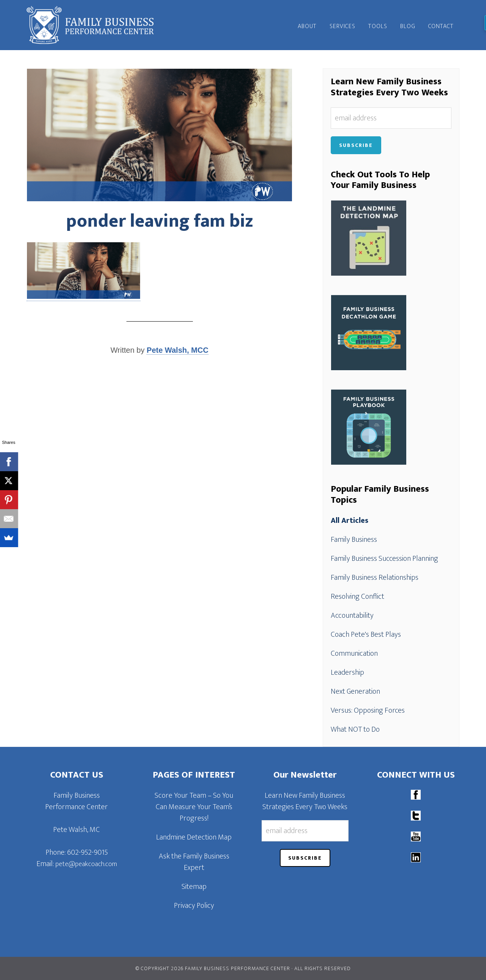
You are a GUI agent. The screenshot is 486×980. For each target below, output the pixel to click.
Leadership (347, 672)
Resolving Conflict (357, 597)
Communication (354, 653)
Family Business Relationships (375, 578)
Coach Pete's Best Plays (366, 634)
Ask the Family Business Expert (194, 862)
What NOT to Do (355, 729)
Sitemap (194, 887)
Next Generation (355, 691)
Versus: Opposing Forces (368, 710)
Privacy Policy (194, 906)
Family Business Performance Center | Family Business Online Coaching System (95, 25)
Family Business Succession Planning (384, 559)
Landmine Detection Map (194, 837)
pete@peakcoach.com (86, 864)
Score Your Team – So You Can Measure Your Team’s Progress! (194, 807)
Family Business (354, 540)
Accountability (352, 615)
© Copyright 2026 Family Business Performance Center (213, 968)
